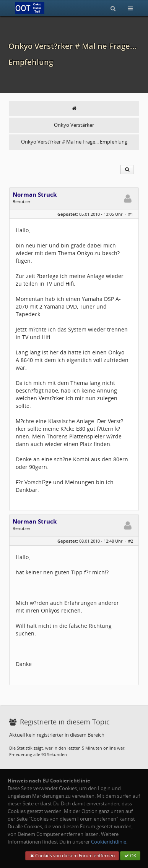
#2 (131, 541)
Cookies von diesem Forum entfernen (72, 856)
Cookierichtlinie (109, 842)
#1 (131, 214)
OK (130, 856)
